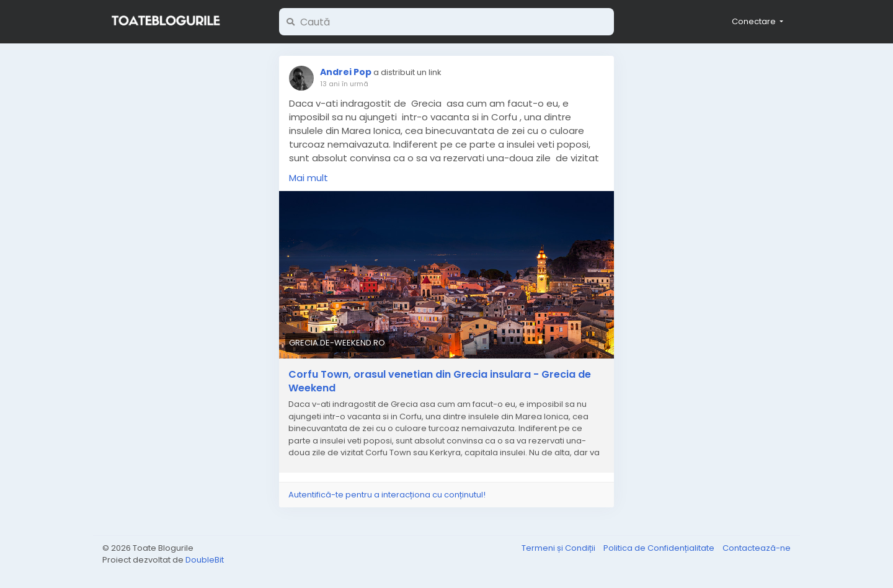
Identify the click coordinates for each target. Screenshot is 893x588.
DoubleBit (205, 560)
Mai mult (309, 178)
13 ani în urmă (344, 84)
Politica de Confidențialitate (660, 548)
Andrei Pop (346, 72)
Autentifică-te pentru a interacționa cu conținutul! (387, 495)
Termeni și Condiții (559, 548)
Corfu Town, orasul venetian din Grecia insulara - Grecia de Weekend (440, 381)
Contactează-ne (757, 548)
